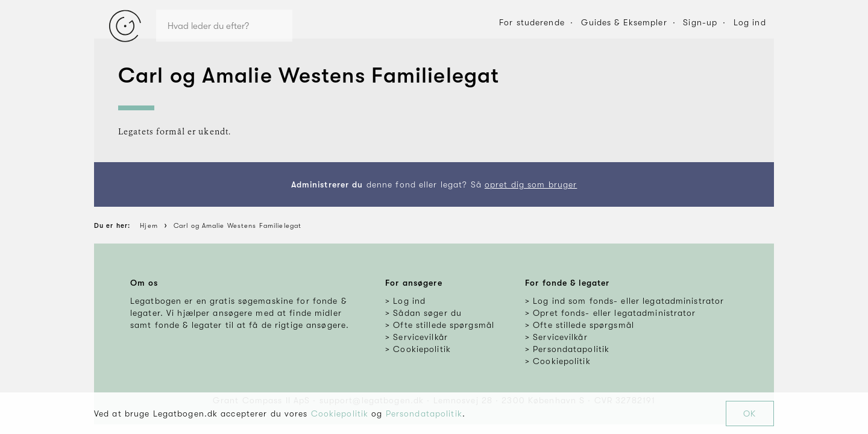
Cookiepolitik (340, 414)
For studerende (532, 22)
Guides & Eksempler (624, 22)
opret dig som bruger (531, 184)
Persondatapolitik (424, 414)
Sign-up (700, 22)
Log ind (750, 22)
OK (750, 414)
